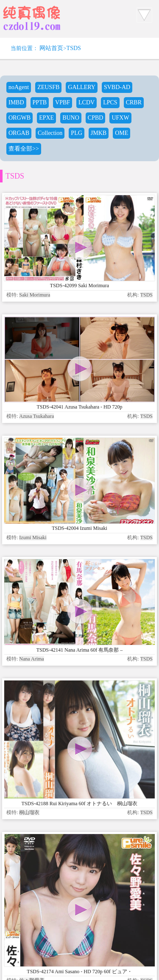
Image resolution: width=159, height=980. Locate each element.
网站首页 (51, 48)
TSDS (74, 48)
